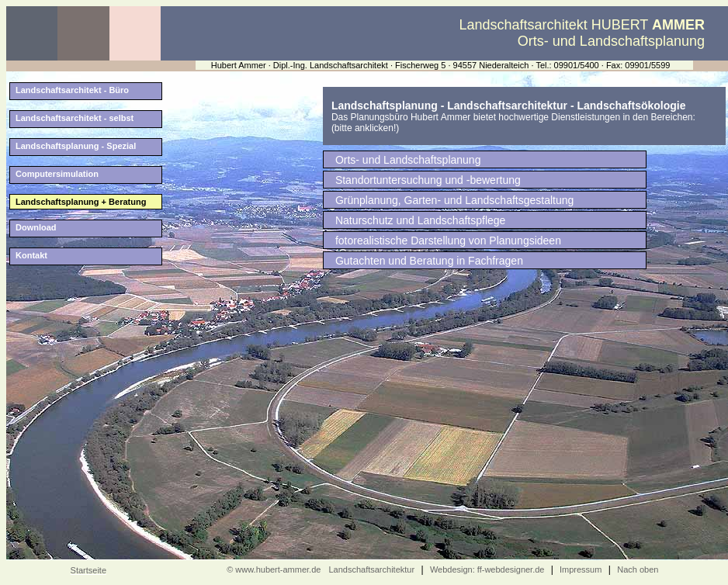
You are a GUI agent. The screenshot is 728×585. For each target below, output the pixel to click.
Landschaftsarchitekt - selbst (75, 118)
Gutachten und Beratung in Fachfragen (429, 261)
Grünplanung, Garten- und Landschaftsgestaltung (454, 200)
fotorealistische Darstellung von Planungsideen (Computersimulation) (448, 241)
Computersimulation (57, 174)
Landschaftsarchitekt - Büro (72, 90)
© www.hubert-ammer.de (274, 569)
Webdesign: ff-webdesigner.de (487, 569)
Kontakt (31, 255)
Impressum (579, 569)
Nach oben (638, 569)
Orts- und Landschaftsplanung (408, 160)
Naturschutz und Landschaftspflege (420, 220)
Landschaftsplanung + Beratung (81, 202)
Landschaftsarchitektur (371, 569)
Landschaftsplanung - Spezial (76, 146)
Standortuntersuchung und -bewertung (428, 180)
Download (36, 227)
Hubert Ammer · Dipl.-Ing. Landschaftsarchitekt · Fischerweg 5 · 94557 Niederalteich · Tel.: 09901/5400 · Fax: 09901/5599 (441, 65)
